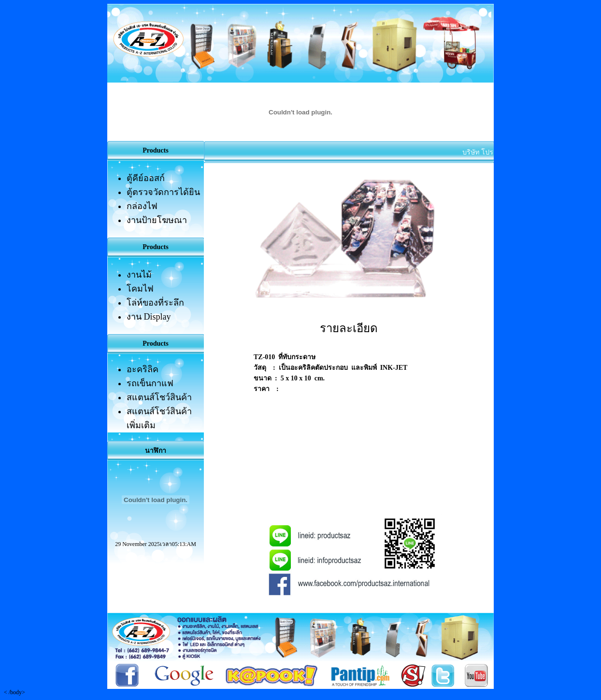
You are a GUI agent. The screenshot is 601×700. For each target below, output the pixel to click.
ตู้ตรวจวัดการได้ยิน (163, 192)
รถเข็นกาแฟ (150, 383)
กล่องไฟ (142, 206)
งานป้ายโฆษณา (157, 220)
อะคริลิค (143, 369)
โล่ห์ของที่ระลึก (155, 303)
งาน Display (149, 317)
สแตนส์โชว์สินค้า (159, 397)
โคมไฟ (140, 289)
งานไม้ (139, 275)
